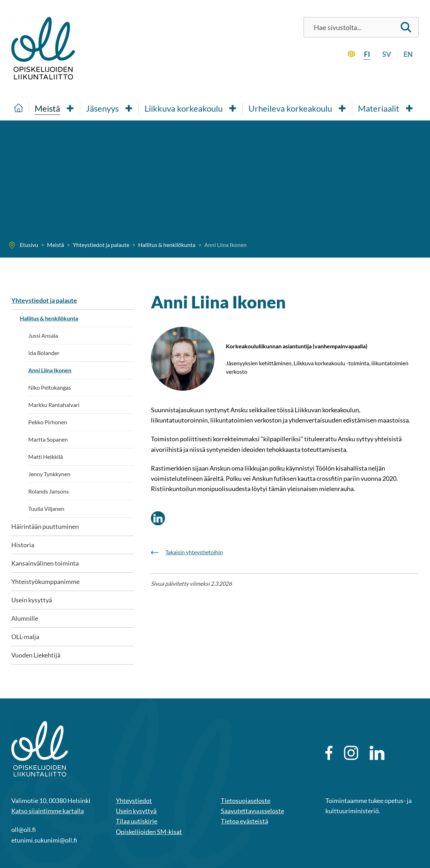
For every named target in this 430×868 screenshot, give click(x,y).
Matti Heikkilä (46, 457)
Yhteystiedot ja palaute (44, 300)
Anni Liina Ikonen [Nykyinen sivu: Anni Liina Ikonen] (50, 370)
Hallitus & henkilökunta (49, 318)
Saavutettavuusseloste (252, 811)
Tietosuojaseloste (246, 801)
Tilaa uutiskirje (137, 821)
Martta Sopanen (48, 439)
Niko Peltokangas (50, 387)
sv (387, 54)
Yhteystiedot (134, 801)
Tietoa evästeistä (245, 821)
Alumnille (25, 618)
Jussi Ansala (43, 335)
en (408, 54)
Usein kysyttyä (32, 600)
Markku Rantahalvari (54, 405)
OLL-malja (25, 637)
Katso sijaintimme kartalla (48, 811)
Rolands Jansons (49, 491)
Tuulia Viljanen (46, 509)
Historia (23, 545)
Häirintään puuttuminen (45, 526)
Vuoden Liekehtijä (36, 655)
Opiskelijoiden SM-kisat (149, 832)
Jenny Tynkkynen (49, 474)
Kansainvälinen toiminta (45, 563)
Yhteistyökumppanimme (45, 581)
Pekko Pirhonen (48, 422)
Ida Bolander (44, 353)
